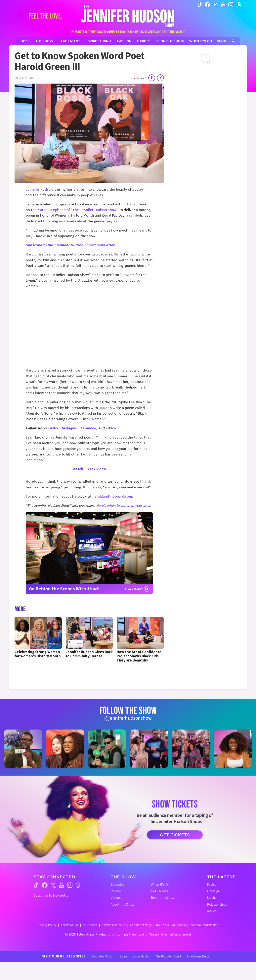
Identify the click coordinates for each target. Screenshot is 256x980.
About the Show (122, 905)
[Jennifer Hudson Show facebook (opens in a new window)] (208, 5)
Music (211, 898)
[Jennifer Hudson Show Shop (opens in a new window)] (222, 41)
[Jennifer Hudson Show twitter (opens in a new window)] (215, 4)
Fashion (213, 885)
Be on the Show (163, 898)
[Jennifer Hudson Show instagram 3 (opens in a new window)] (107, 749)
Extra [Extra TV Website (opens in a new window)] (123, 956)
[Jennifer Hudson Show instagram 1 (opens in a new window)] (23, 749)
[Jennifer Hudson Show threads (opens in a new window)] (78, 885)
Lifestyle (213, 891)
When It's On (160, 885)
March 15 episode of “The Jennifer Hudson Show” (78, 210)
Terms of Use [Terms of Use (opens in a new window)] (70, 925)
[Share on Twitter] (160, 78)
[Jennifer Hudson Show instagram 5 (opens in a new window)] (191, 749)
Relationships (217, 905)
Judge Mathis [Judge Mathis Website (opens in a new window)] (141, 956)
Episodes (117, 885)
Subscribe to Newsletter (52, 896)
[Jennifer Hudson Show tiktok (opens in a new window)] (200, 5)
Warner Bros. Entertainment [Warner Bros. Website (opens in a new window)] (170, 934)
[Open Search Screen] (233, 41)
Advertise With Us (114, 925)
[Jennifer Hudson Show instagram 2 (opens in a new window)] (65, 749)
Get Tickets (175, 835)
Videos (116, 898)
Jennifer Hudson (39, 190)
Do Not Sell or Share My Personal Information (187, 925)
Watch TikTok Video (89, 469)
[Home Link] (128, 16)
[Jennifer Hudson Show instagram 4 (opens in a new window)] (149, 749)
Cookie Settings (141, 925)
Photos (116, 891)
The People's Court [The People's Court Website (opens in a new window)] (168, 956)
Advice (212, 911)
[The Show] (46, 41)
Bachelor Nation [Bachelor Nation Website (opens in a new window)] (103, 956)
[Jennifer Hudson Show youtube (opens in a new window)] (223, 5)
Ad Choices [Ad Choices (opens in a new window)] (90, 925)
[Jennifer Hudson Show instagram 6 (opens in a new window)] (233, 749)
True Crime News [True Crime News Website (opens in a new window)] (198, 956)
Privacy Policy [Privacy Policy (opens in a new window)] (47, 925)
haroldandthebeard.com (112, 496)
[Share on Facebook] (152, 78)
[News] (72, 41)
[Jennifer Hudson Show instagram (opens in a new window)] (231, 5)
